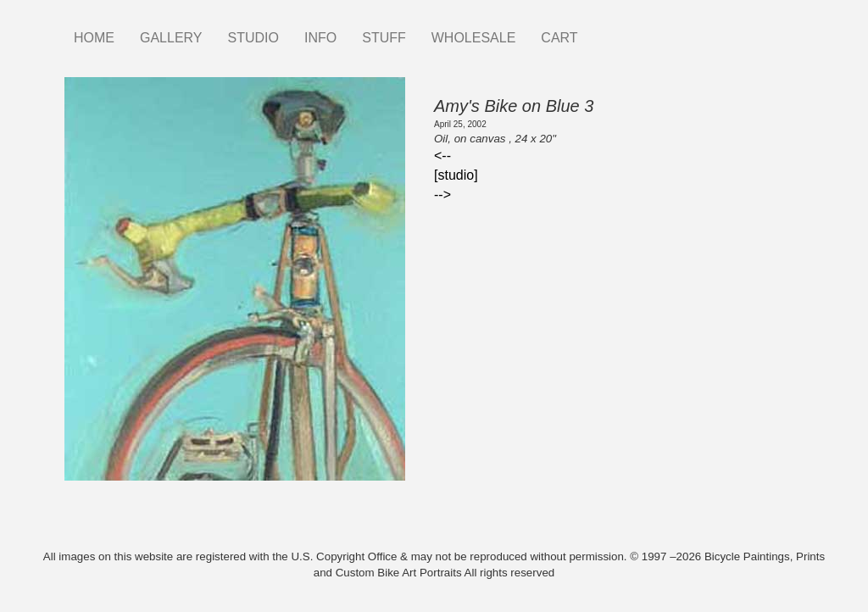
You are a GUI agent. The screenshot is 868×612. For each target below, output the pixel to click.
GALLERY (171, 38)
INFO (320, 38)
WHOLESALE (474, 38)
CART (559, 38)
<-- (442, 156)
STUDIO (253, 38)
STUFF (384, 38)
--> (442, 195)
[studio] (456, 175)
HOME (94, 38)
